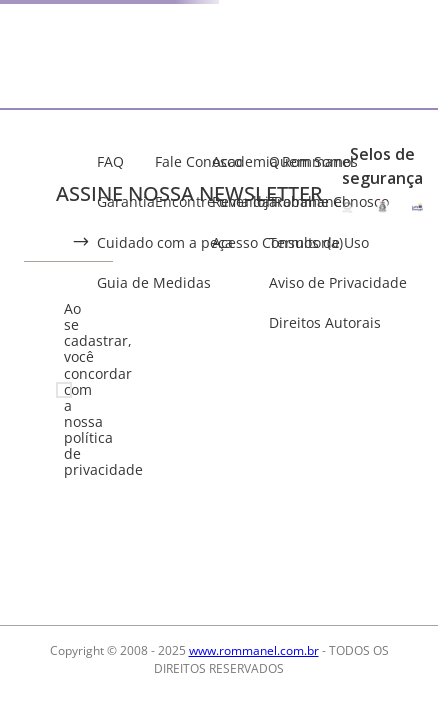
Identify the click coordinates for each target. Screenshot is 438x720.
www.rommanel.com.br (254, 650)
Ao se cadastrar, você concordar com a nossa (76, 389)
